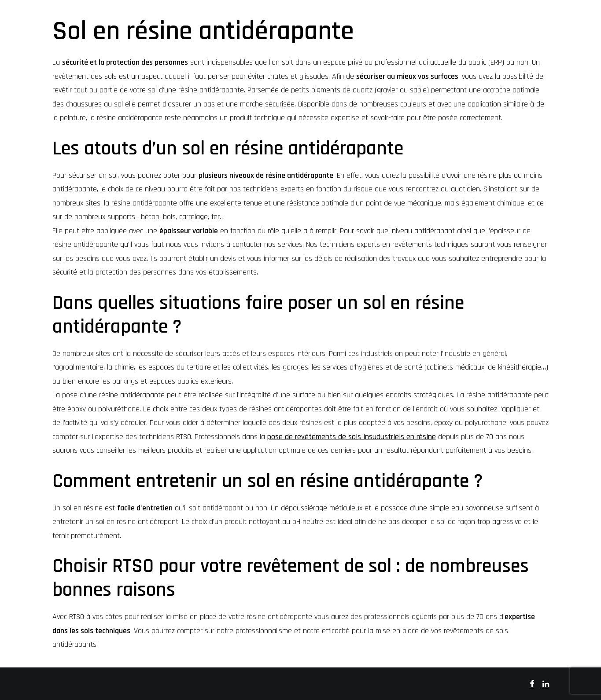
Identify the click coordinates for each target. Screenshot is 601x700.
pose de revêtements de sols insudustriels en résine (352, 437)
